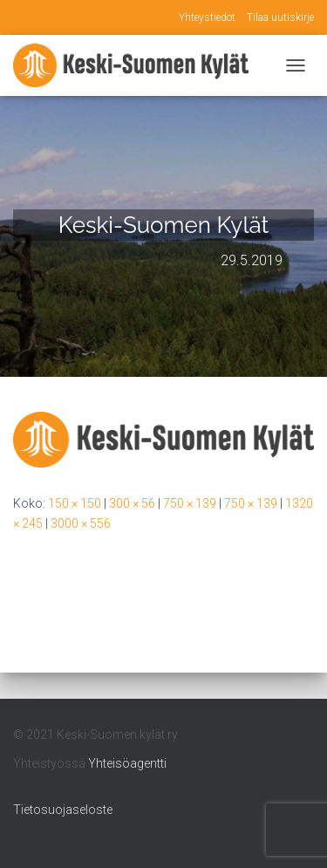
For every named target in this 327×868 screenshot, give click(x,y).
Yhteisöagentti (127, 763)
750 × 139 (190, 503)
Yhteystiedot (207, 17)
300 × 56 (132, 503)
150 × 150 (75, 503)
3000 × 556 (81, 523)
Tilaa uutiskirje (280, 17)
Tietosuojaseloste (63, 810)
